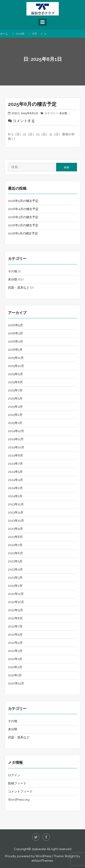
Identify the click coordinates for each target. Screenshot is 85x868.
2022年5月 (15, 635)
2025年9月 (15, 374)
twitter (36, 837)
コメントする (24, 121)
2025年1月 (15, 423)
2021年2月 (15, 667)
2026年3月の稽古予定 (23, 217)
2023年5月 (15, 561)
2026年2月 (15, 342)
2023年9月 (15, 529)
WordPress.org (19, 800)
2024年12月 (16, 431)
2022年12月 (16, 594)
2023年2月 (15, 586)
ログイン (14, 775)
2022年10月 (16, 602)
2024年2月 (15, 488)
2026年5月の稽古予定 (23, 201)
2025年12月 (16, 358)
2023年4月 (15, 569)
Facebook (46, 837)
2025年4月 (15, 407)
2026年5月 (15, 325)
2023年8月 (15, 537)
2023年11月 (16, 512)
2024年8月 (15, 455)
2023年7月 (15, 545)
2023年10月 (16, 521)
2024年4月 (15, 480)
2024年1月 (15, 496)
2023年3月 (15, 578)
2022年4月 (15, 643)
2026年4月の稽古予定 (23, 209)
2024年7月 (15, 464)
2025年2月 (15, 415)
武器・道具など (19, 288)
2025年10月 (16, 366)
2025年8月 (15, 382)
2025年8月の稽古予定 (32, 104)
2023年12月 (16, 504)
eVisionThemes (42, 861)
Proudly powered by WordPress (28, 856)
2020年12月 (16, 683)
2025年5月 (15, 398)
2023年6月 (15, 553)
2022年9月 (15, 610)
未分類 (63, 113)
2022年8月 (15, 618)
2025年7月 (15, 390)
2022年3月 (15, 651)
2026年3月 (15, 333)
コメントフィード (20, 791)
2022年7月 (15, 626)
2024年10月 (16, 447)
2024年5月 (15, 472)
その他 (13, 271)
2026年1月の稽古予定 (23, 233)
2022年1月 (15, 659)
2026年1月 (15, 350)
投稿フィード (17, 783)
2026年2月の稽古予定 (23, 225)
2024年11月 (16, 439)
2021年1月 (15, 675)
